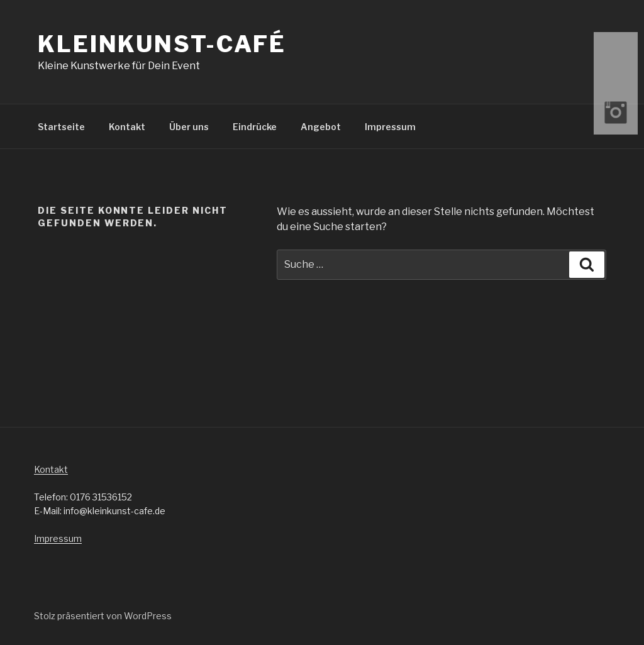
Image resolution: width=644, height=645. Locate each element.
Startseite (61, 127)
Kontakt (127, 127)
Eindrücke (255, 127)
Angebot (321, 127)
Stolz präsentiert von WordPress (103, 616)
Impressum (390, 127)
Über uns (189, 127)
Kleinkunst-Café (162, 44)
